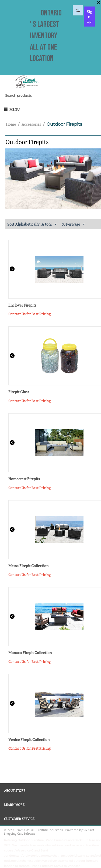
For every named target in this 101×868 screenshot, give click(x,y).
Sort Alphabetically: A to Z (32, 224)
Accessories (31, 124)
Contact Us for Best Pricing (29, 314)
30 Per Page (73, 224)
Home (11, 124)
